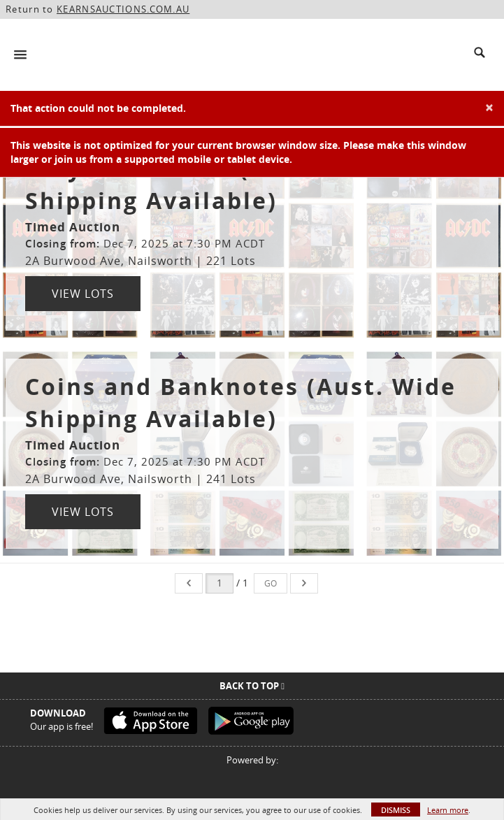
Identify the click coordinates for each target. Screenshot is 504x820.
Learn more (448, 810)
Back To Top (252, 686)
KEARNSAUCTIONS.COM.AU (123, 9)
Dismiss (396, 810)
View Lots (83, 294)
